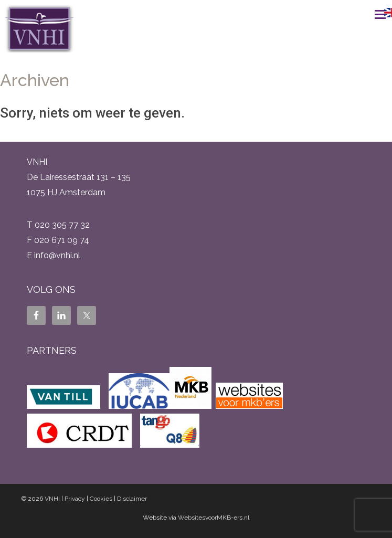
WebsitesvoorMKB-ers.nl (214, 518)
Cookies (101, 499)
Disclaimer (132, 499)
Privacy (75, 499)
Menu (368, 14)
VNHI (52, 499)
